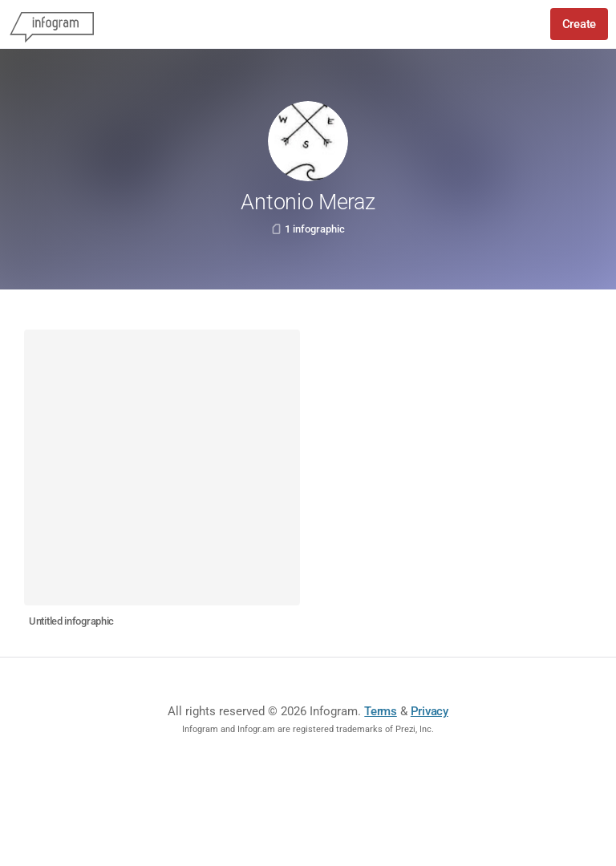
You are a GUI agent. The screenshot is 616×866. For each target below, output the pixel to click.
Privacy (430, 711)
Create (579, 24)
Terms (381, 711)
